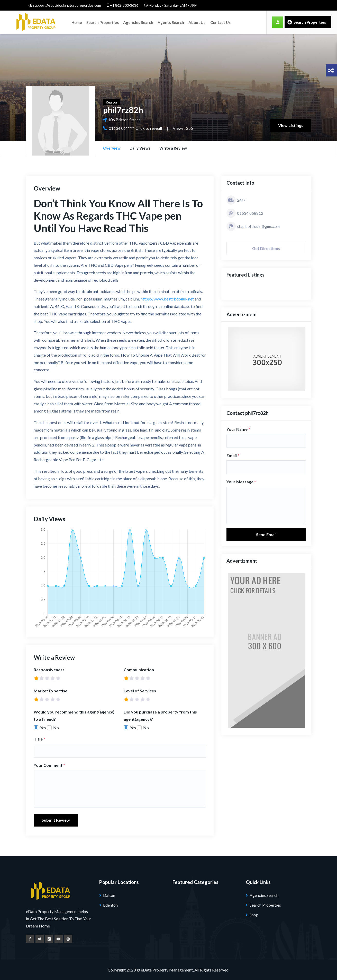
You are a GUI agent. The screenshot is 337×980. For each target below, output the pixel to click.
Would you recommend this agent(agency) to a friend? (74, 715)
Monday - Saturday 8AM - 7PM (171, 5)
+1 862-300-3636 (123, 5)
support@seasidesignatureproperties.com (65, 5)
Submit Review (56, 820)
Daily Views (140, 148)
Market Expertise (51, 691)
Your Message (241, 482)
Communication (139, 670)
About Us (196, 22)
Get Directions (266, 248)
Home (77, 22)
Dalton (109, 895)
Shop (254, 915)
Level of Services (140, 691)
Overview (112, 148)
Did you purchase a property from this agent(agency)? (160, 715)
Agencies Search (138, 22)
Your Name (238, 429)
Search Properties (102, 22)
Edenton (110, 905)
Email (233, 455)
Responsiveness (49, 670)
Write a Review (173, 148)
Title (39, 739)
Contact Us (219, 22)
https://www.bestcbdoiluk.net (167, 299)
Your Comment (49, 765)
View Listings (291, 125)
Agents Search (170, 22)
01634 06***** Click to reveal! (135, 128)
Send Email (266, 534)
